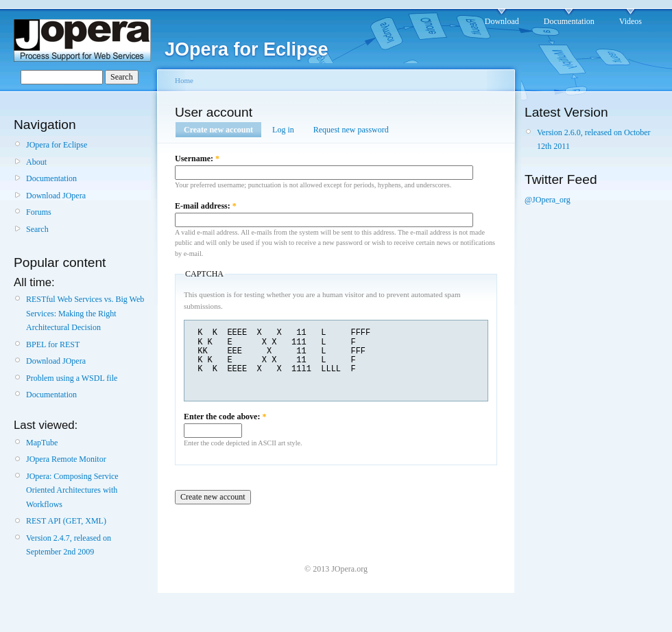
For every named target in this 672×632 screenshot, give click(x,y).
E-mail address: (206, 206)
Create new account (218, 130)
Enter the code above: (225, 417)
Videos (631, 21)
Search (37, 229)
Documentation (569, 21)
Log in (283, 130)
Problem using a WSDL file (72, 378)
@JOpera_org (548, 200)
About (36, 162)
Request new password (351, 130)
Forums (39, 212)
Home (184, 80)
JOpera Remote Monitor (66, 459)
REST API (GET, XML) (66, 521)
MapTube (42, 443)
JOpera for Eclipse (57, 145)
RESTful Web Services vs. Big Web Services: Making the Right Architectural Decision (85, 313)
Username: (197, 159)
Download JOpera (56, 196)
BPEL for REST (53, 344)
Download (502, 21)
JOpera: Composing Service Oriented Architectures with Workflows (72, 490)
